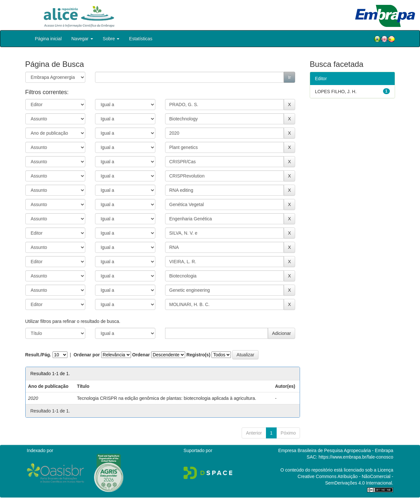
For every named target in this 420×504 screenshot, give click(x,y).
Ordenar (141, 355)
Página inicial (48, 39)
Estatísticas (141, 39)
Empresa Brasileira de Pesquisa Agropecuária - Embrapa (336, 450)
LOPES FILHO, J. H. (336, 92)
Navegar (82, 39)
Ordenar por (87, 355)
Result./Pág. (38, 355)
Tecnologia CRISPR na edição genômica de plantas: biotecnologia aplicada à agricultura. (167, 398)
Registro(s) (198, 355)
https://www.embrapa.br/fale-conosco (356, 457)
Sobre (111, 39)
